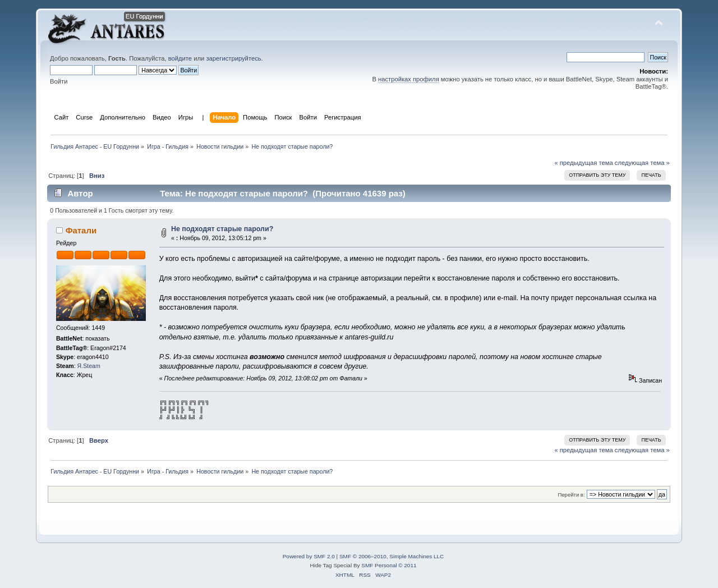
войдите (180, 58)
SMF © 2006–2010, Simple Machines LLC (392, 556)
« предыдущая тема (583, 163)
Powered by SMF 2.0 (309, 556)
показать (97, 338)
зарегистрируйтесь (233, 58)
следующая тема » (642, 163)
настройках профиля (409, 79)
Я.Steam (89, 366)
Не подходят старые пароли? (222, 229)
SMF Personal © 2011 (388, 565)
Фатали (81, 230)
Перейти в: (571, 495)
